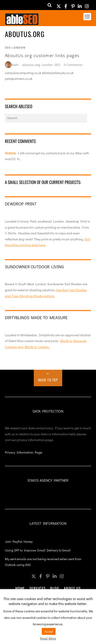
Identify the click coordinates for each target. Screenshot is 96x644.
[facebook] (66, 5)
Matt (15, 65)
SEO (57, 65)
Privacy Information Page (24, 452)
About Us (72, 588)
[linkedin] (80, 5)
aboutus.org (31, 65)
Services (38, 588)
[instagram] (87, 5)
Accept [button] (49, 631)
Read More (48, 638)
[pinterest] (73, 5)
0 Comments (73, 65)
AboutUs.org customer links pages (42, 56)
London (47, 65)
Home (20, 588)
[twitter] (59, 5)
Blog (55, 588)
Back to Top (48, 380)
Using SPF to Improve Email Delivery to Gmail (38, 550)
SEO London (15, 48)
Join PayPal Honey (19, 541)
